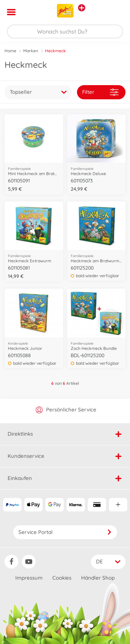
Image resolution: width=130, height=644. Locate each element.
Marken (31, 51)
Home (10, 51)
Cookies (62, 578)
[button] (115, 12)
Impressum (29, 578)
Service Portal (65, 532)
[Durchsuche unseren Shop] (65, 31)
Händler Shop (98, 578)
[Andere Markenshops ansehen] (82, 8)
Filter (100, 92)
